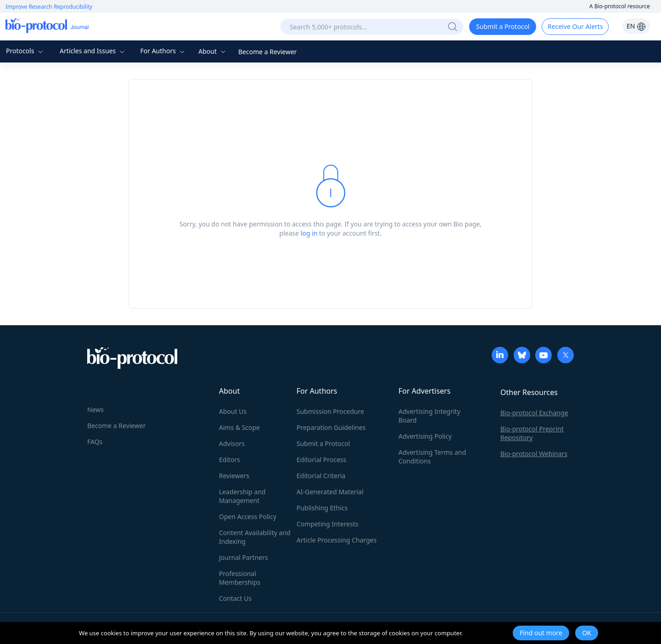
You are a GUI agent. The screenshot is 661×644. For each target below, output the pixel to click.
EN (636, 26)
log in (309, 233)
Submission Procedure (330, 411)
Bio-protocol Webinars (534, 454)
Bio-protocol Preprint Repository (532, 433)
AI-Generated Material (330, 492)
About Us (233, 411)
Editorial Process (322, 460)
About (213, 51)
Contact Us (235, 598)
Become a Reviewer (268, 52)
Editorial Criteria (321, 476)
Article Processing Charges (336, 540)
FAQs (95, 442)
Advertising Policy (425, 436)
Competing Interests (328, 524)
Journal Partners (244, 557)
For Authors (163, 51)
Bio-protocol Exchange (534, 413)
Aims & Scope (239, 427)
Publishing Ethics (322, 508)
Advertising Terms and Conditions (432, 457)
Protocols (25, 51)
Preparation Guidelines (331, 427)
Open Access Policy (248, 517)
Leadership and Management (242, 496)
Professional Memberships (240, 578)
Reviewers (234, 476)
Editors (230, 460)
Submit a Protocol (503, 26)
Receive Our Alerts (575, 26)
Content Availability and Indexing (255, 537)
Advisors (232, 443)
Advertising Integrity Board (429, 416)
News (95, 410)
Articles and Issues (93, 51)
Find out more (541, 633)
